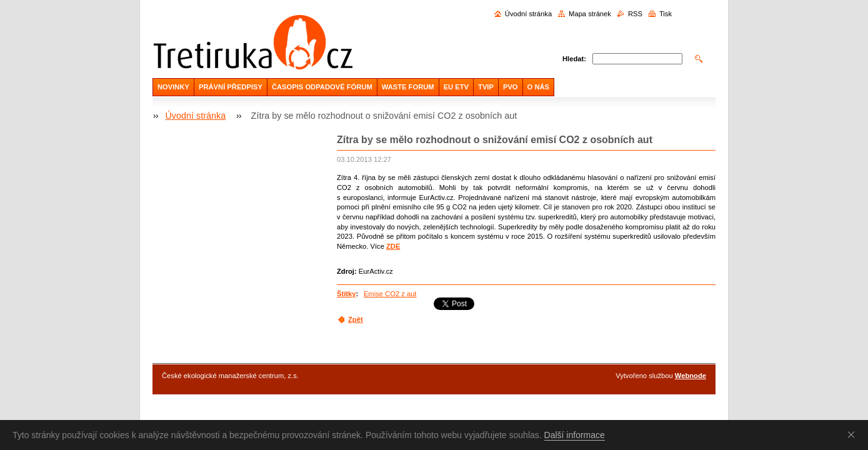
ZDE (393, 246)
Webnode (691, 376)
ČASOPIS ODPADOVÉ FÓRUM (322, 87)
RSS (635, 14)
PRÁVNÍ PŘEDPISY (231, 87)
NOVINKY (173, 87)
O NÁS (538, 87)
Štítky (346, 294)
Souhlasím (854, 434)
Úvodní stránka (528, 14)
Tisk (666, 14)
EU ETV (456, 87)
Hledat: (574, 59)
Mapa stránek (590, 14)
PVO (511, 87)
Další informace (575, 435)
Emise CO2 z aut (390, 294)
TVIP (486, 87)
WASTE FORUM (408, 87)
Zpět (356, 319)
